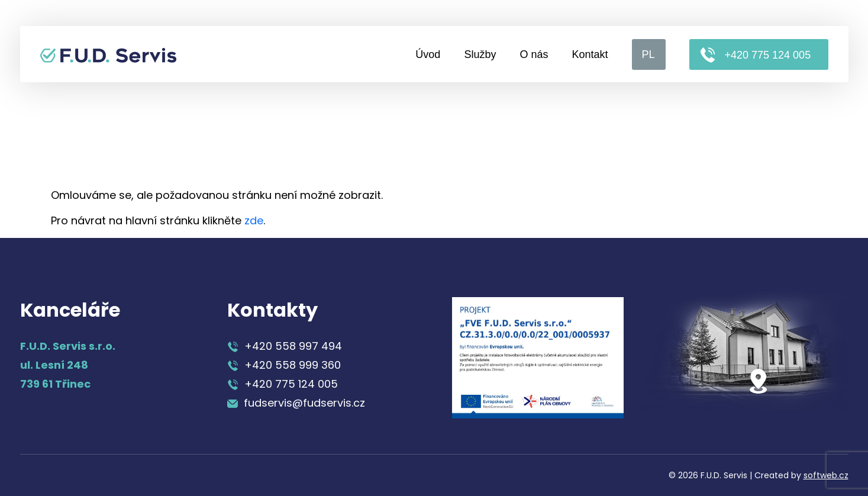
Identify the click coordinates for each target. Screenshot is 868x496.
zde (254, 220)
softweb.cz (826, 475)
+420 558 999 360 (284, 365)
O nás (534, 54)
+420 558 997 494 (285, 346)
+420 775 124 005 (755, 55)
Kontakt (590, 54)
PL (648, 54)
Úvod (428, 54)
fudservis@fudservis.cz (296, 403)
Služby (480, 54)
